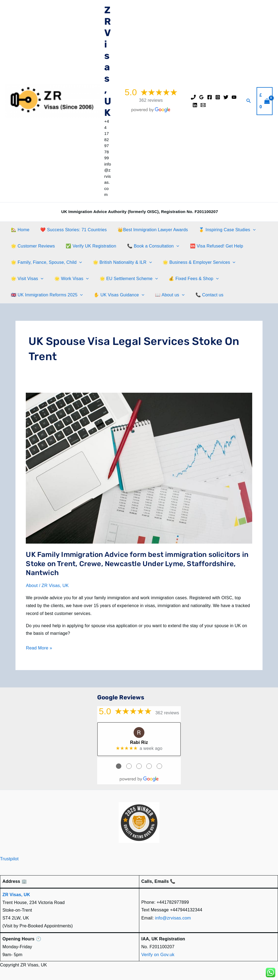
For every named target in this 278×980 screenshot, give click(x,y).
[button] (249, 101)
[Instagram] (218, 97)
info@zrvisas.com (173, 917)
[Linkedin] (195, 105)
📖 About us (164, 295)
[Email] (203, 105)
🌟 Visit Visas (26, 279)
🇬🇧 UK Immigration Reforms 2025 (46, 295)
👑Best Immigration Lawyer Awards (147, 230)
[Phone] (193, 97)
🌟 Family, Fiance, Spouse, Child (45, 262)
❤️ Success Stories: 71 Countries (70, 230)
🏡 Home (19, 230)
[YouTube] (234, 97)
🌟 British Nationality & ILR (119, 262)
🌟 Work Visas (68, 279)
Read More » (39, 648)
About (32, 586)
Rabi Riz (139, 742)
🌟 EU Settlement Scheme (123, 279)
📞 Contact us (202, 295)
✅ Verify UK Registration (88, 246)
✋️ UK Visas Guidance (116, 295)
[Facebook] (210, 97)
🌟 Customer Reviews (32, 246)
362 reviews (151, 100)
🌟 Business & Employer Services (194, 262)
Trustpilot (9, 858)
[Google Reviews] (201, 97)
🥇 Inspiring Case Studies (219, 230)
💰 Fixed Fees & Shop (186, 279)
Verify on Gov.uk (158, 953)
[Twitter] (226, 97)
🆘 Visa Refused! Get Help (209, 246)
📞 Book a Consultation (148, 246)
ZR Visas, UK (108, 61)
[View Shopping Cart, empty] (265, 101)
